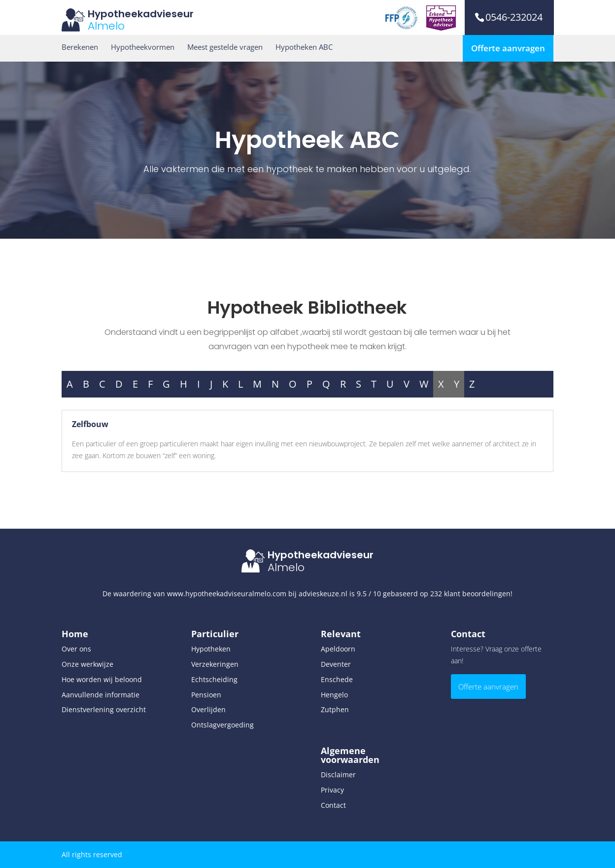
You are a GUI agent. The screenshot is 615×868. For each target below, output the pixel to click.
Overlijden (208, 709)
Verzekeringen (215, 664)
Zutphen (335, 709)
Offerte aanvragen (508, 48)
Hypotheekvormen (143, 47)
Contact (333, 805)
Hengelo (334, 695)
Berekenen (80, 47)
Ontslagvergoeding (222, 725)
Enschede (337, 679)
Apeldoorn (338, 649)
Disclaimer (338, 775)
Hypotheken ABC (304, 47)
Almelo (106, 26)
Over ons (76, 649)
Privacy (332, 790)
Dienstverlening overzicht (104, 709)
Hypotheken (211, 649)
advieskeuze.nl (323, 594)
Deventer (336, 664)
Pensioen (206, 695)
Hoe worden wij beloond (102, 679)
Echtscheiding (214, 679)
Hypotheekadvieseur (141, 14)
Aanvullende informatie (101, 695)
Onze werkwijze (87, 664)
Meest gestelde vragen (225, 47)
